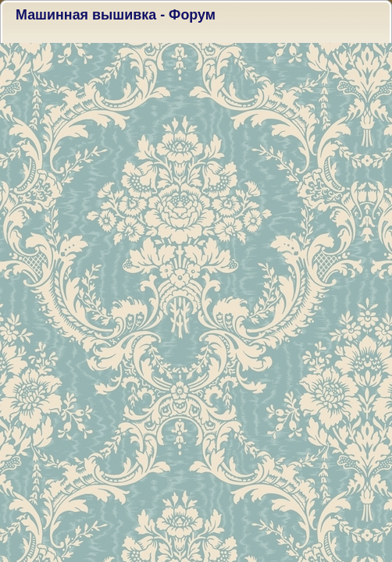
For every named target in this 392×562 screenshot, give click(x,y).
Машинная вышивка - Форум (116, 15)
